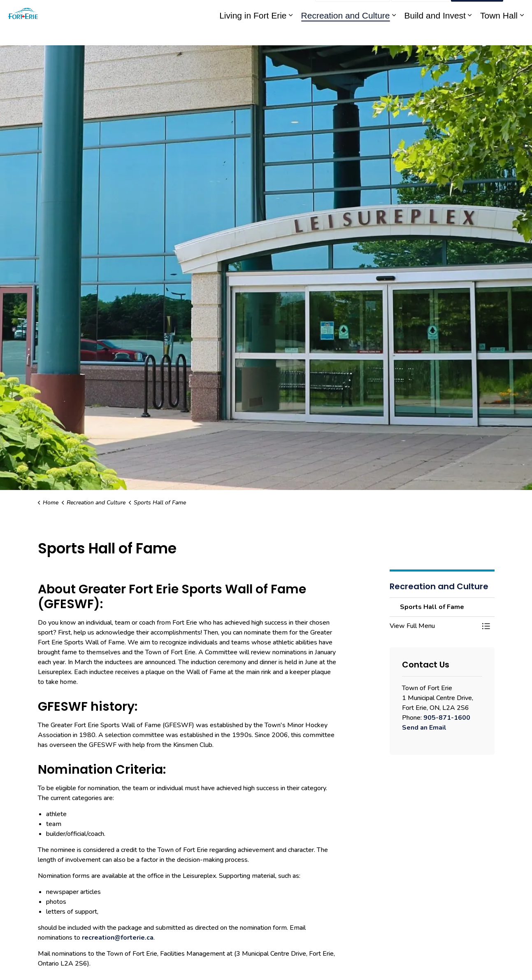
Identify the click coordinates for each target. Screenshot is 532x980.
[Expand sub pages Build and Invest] (470, 34)
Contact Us (421, 12)
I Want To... (477, 12)
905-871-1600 (447, 718)
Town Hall (499, 34)
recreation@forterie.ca (118, 938)
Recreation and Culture (346, 34)
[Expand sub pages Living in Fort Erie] (291, 34)
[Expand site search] (518, 11)
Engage (299, 11)
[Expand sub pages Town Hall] (522, 34)
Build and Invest (435, 34)
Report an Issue (353, 12)
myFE (274, 11)
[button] (434, 626)
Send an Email (424, 728)
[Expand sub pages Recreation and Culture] (394, 34)
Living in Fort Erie (253, 34)
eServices (246, 11)
